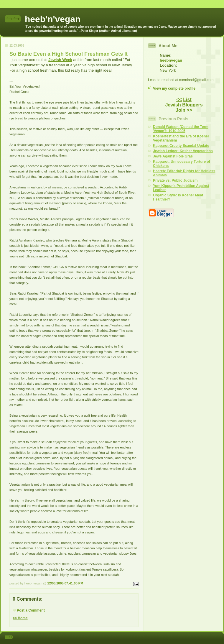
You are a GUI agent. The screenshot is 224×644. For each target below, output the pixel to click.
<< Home (20, 618)
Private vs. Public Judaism (175, 180)
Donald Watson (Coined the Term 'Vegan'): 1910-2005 (181, 129)
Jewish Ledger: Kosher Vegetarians (183, 151)
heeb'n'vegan (53, 19)
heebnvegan (171, 60)
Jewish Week (60, 60)
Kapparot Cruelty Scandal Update (181, 146)
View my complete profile (174, 88)
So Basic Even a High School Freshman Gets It (69, 54)
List (187, 100)
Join (181, 110)
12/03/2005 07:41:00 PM (65, 583)
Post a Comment (31, 610)
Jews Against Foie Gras (173, 156)
